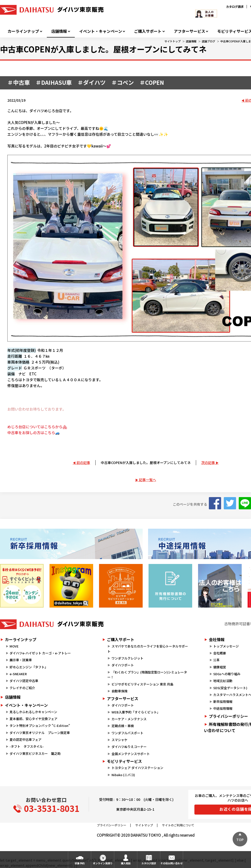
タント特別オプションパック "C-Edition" (40, 726)
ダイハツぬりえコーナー (129, 747)
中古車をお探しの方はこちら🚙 (34, 433)
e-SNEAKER (18, 674)
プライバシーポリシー (112, 825)
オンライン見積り (103, 863)
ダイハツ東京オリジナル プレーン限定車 (40, 733)
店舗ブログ (208, 41)
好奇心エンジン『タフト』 (29, 667)
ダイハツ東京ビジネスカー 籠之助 (35, 753)
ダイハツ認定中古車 (24, 681)
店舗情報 (59, 31)
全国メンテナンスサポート (131, 754)
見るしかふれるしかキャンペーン (33, 712)
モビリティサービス (124, 761)
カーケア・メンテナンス (129, 719)
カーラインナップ (23, 31)
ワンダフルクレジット (127, 658)
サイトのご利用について (178, 825)
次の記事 (208, 463)
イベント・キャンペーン (101, 31)
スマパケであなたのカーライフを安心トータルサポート (148, 649)
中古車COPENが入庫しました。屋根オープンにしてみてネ (146, 463)
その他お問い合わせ (172, 863)
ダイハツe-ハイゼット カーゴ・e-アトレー (40, 653)
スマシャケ (119, 740)
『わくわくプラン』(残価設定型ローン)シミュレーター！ (147, 675)
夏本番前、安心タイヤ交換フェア (33, 719)
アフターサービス (189, 31)
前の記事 (83, 463)
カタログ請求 (235, 6)
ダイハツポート (123, 665)
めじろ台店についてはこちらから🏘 (37, 427)
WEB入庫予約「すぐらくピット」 (136, 712)
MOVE (14, 646)
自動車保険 (119, 691)
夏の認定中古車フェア (25, 740)
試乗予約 (80, 863)
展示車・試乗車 (21, 660)
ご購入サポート (148, 31)
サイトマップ (144, 825)
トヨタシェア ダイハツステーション (137, 768)
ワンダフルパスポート (127, 733)
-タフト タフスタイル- (27, 746)
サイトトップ (173, 41)
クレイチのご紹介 (22, 688)
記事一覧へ (148, 480)
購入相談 (126, 863)
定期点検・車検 (123, 726)
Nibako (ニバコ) (123, 775)
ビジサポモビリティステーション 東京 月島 (142, 684)
